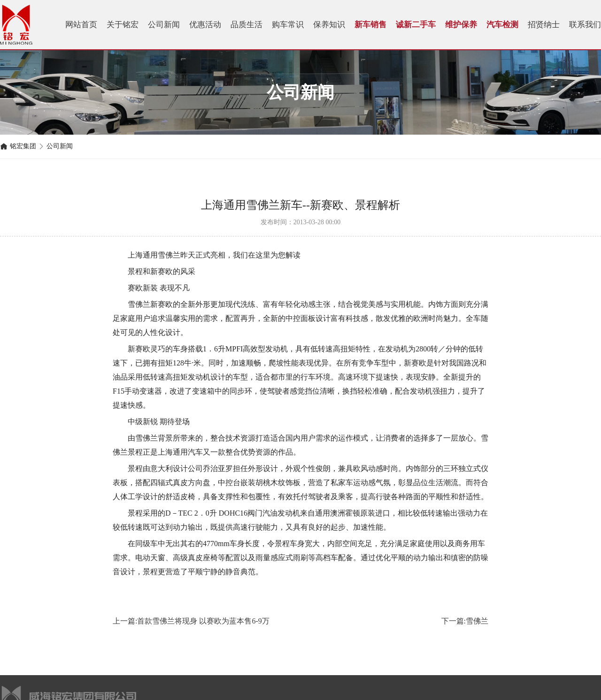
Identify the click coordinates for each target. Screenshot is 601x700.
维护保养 (461, 25)
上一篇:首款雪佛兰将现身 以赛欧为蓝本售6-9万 (191, 621)
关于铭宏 (123, 25)
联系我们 (585, 25)
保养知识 (329, 25)
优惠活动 (205, 25)
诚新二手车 (416, 25)
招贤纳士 (544, 25)
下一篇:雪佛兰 (465, 621)
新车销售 (370, 25)
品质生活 (247, 25)
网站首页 (81, 25)
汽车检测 (502, 25)
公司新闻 (164, 25)
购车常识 (288, 25)
